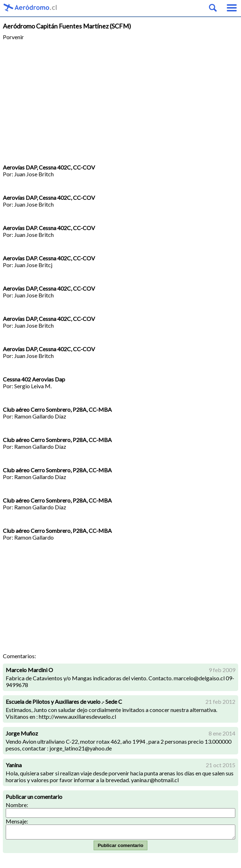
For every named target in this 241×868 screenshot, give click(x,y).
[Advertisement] (120, 102)
